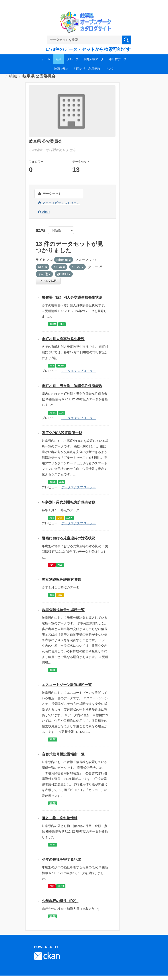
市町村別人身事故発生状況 (63, 339)
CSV (60, 518)
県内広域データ (94, 59)
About (44, 212)
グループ (73, 59)
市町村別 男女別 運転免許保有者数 (72, 386)
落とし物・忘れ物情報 (60, 818)
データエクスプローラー (79, 371)
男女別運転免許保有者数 (61, 579)
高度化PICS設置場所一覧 (62, 433)
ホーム (46, 59)
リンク (110, 69)
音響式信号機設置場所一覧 (63, 754)
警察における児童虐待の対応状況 (69, 538)
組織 (59, 59)
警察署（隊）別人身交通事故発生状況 (72, 297)
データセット (50, 194)
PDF (52, 565)
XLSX (52, 413)
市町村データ (118, 59)
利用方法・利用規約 (87, 69)
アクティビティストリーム (59, 203)
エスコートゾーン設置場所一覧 (67, 685)
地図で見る (61, 69)
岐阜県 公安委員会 (39, 76)
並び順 (40, 230)
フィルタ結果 (48, 281)
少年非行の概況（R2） (60, 901)
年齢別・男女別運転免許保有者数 (69, 502)
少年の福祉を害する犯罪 (61, 860)
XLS (62, 324)
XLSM (53, 324)
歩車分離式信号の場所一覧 (63, 610)
